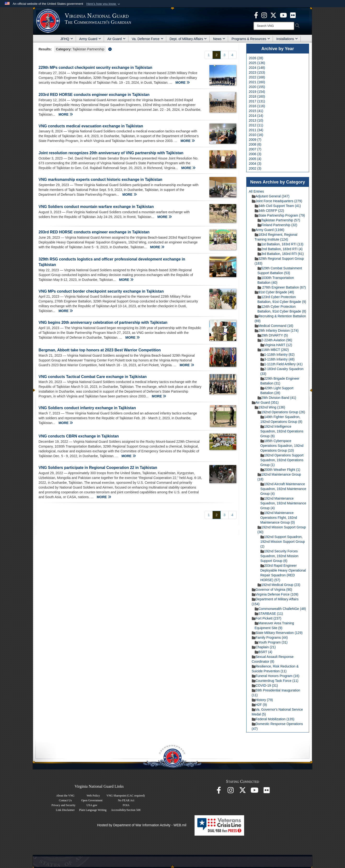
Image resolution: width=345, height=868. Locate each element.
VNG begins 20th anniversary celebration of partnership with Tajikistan (103, 322)
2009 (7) (255, 140)
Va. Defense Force (148, 39)
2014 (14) (256, 116)
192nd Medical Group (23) (279, 585)
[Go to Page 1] (209, 55)
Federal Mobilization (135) (273, 719)
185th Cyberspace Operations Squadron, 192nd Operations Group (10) (282, 446)
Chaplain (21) (264, 647)
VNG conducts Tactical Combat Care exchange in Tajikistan (93, 377)
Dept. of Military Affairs (188, 39)
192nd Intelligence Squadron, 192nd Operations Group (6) (282, 431)
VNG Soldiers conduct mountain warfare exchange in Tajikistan (97, 207)
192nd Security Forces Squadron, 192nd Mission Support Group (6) (279, 556)
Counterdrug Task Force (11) (275, 681)
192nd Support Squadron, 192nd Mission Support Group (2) (283, 542)
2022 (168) (257, 77)
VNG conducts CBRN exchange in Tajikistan (79, 436)
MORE (183, 83)
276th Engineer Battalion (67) (282, 287)
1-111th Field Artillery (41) (282, 364)
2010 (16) (256, 135)
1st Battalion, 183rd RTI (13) (281, 244)
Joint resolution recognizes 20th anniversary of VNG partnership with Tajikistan (111, 153)
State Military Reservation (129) (277, 633)
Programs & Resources (251, 39)
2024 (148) (257, 68)
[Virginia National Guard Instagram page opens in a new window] (264, 15)
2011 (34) (256, 130)
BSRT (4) (264, 652)
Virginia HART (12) (276, 345)
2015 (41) (256, 111)
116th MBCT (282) (273, 350)
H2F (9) (259, 705)
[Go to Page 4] (232, 55)
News (219, 39)
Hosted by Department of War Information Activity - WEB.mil (142, 825)
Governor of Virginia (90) (272, 590)
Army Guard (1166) (268, 230)
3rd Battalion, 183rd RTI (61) (281, 254)
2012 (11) (256, 125)
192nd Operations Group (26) (281, 412)
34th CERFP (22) (269, 211)
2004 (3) (255, 164)
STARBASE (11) (269, 614)
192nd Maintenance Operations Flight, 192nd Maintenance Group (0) (279, 518)
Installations (287, 39)
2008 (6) (255, 144)
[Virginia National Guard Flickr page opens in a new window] (293, 15)
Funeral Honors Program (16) (276, 676)
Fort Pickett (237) (267, 618)
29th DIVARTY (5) (273, 335)
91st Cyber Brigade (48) (274, 292)
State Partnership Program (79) (280, 215)
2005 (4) (255, 159)
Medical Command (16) (274, 326)
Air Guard (116, 39)
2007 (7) (255, 149)
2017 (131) (257, 101)
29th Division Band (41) (277, 398)
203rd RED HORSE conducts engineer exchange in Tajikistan (94, 95)
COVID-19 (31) (265, 685)
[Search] (274, 26)
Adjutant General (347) (271, 196)
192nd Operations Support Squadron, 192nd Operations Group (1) (282, 460)
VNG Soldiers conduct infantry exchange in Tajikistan (87, 408)
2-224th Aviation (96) (275, 340)
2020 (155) (257, 87)
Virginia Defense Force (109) (275, 594)
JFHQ (67, 39)
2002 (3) (255, 168)
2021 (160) (257, 82)
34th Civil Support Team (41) (278, 206)
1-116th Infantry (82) (278, 354)
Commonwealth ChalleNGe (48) (280, 609)
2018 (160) (257, 96)
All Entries (256, 191)
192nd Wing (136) (270, 407)
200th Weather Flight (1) (280, 470)
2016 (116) (257, 106)
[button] (104, 4)
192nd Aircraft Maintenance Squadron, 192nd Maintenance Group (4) (283, 489)
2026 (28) (256, 58)
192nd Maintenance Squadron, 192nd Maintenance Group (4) (283, 503)
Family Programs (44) (270, 638)
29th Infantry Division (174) (277, 331)
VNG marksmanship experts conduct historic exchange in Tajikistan (100, 180)
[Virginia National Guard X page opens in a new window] (273, 15)
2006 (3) (255, 154)
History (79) (262, 700)
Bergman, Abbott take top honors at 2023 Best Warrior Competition (100, 350)
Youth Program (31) (271, 642)
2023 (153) (257, 72)
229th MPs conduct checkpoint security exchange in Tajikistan (95, 68)
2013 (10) (256, 120)
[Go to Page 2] (217, 55)
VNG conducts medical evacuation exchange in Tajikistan (91, 126)
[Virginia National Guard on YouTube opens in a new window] (283, 15)
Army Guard (90, 39)
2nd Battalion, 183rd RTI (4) (280, 249)
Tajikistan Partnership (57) (279, 220)
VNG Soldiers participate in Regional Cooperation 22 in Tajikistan (98, 468)
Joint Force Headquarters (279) (277, 201)
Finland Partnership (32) (277, 225)
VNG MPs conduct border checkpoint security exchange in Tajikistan (101, 291)
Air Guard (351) (265, 402)
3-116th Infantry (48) (278, 359)
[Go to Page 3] (224, 55)
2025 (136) (257, 63)
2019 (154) (257, 92)
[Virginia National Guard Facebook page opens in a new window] (256, 15)
